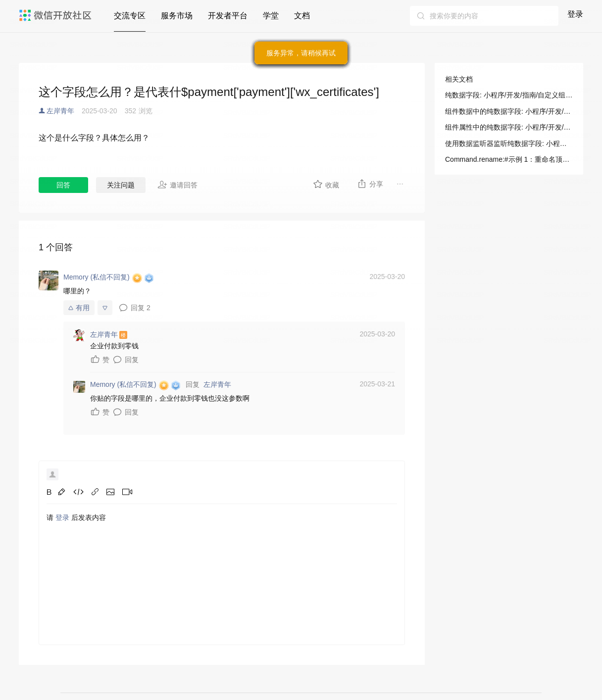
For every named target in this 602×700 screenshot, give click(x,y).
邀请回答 (177, 185)
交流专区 (130, 16)
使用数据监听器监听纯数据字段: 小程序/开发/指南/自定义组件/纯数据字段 (509, 143)
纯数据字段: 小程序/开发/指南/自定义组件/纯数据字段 (509, 95)
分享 (370, 184)
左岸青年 (60, 111)
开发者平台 (228, 16)
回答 (63, 185)
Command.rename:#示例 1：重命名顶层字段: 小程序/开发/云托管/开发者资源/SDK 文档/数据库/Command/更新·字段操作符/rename (509, 159)
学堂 (271, 16)
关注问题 (121, 185)
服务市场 (177, 16)
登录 (575, 14)
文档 (302, 16)
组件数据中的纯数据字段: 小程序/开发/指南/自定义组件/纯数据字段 (509, 111)
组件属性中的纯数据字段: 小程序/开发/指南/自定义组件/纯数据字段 (509, 127)
